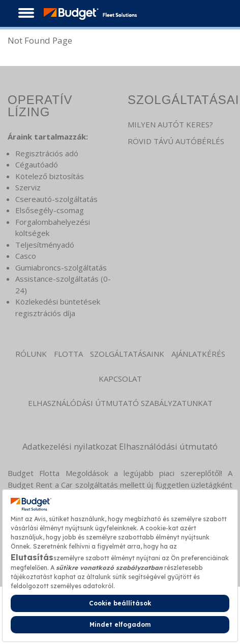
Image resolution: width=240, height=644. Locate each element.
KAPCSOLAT (120, 379)
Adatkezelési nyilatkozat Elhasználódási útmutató (120, 446)
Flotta (68, 354)
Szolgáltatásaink (127, 354)
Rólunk (31, 354)
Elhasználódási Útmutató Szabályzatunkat (120, 403)
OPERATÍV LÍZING (40, 106)
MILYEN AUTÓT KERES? (170, 124)
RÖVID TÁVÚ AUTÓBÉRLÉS (176, 141)
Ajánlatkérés (198, 354)
